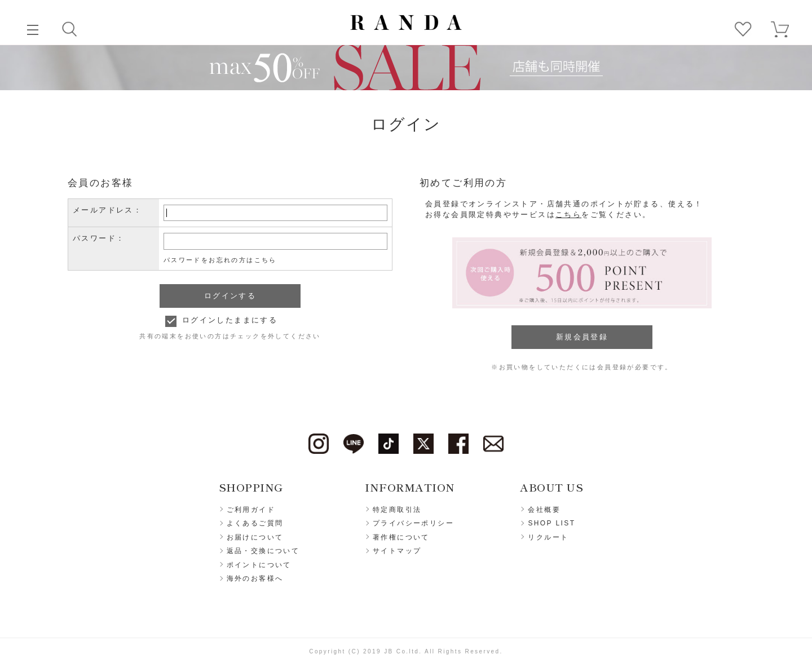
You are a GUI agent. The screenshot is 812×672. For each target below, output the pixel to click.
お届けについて (255, 537)
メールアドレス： (107, 210)
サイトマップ (397, 551)
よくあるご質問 (255, 523)
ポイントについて (259, 565)
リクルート (548, 537)
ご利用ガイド (251, 510)
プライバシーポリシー (413, 523)
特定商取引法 (397, 510)
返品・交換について (263, 551)
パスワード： (99, 238)
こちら (568, 215)
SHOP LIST (551, 523)
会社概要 (544, 510)
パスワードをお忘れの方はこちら (220, 260)
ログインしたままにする (230, 320)
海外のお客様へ (255, 578)
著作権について (401, 537)
